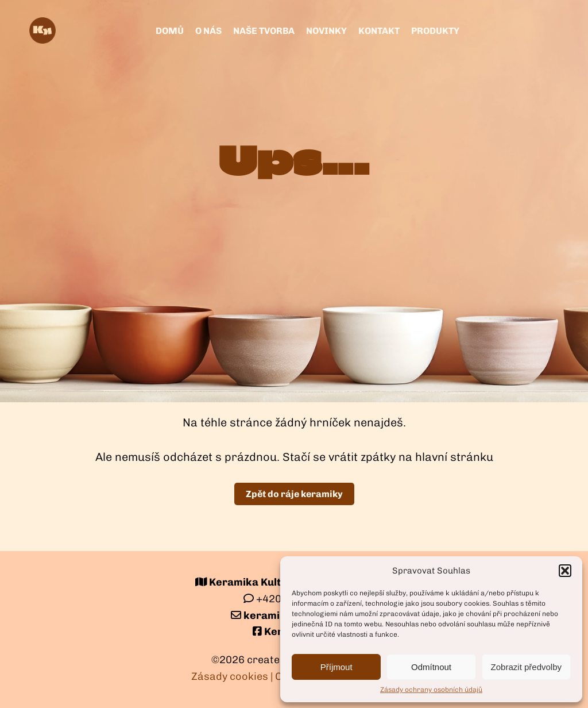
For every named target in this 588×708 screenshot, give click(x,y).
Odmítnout (431, 667)
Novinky (326, 31)
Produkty (435, 31)
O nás (208, 31)
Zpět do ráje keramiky (294, 494)
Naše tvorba (264, 31)
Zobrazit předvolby (526, 667)
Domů (170, 31)
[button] (565, 571)
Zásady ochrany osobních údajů (431, 690)
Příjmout (336, 667)
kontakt (379, 31)
